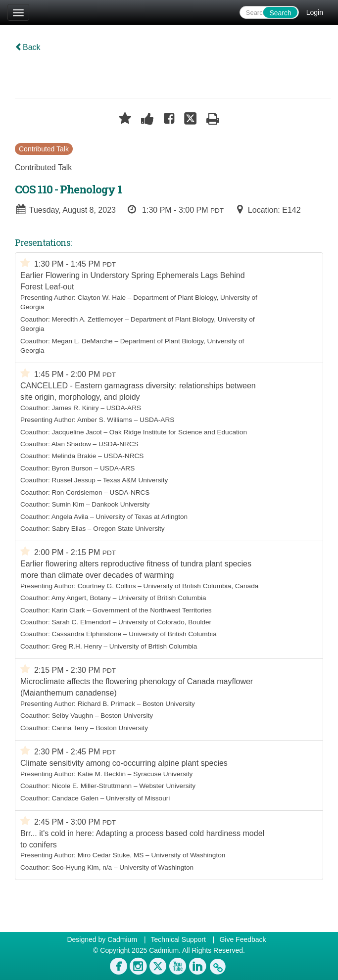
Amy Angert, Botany (81, 598)
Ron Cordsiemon (77, 492)
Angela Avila (70, 517)
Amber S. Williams (105, 420)
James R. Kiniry (75, 408)
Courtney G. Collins (107, 586)
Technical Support (178, 939)
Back (28, 47)
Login (315, 12)
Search (280, 13)
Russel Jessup (73, 480)
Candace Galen (75, 798)
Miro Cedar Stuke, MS (111, 855)
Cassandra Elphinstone (86, 634)
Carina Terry (70, 728)
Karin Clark (68, 610)
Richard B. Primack (106, 704)
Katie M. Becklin (102, 774)
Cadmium (122, 939)
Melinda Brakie (74, 456)
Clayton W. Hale (102, 298)
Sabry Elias (69, 529)
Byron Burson (72, 468)
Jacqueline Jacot (76, 432)
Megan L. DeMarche (82, 341)
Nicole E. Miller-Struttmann (92, 786)
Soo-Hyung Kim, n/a (82, 867)
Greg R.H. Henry (76, 646)
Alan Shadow (71, 444)
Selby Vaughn (72, 716)
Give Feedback (242, 939)
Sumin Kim (68, 504)
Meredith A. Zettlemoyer (87, 319)
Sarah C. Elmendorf (81, 622)
